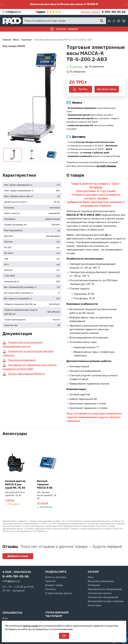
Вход (5, 618)
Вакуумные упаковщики (101, 581)
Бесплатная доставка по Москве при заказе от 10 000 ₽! (64, 4)
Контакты (50, 589)
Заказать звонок (90, 12)
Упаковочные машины (100, 593)
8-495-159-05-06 (114, 12)
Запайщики (94, 585)
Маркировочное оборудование (105, 589)
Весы (91, 577)
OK (64, 636)
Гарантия (50, 581)
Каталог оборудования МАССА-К (27, 374)
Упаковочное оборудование (103, 597)
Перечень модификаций (22, 360)
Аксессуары (94, 605)
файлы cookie (31, 626)
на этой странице (106, 166)
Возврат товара (54, 585)
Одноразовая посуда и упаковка (106, 601)
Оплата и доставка (56, 577)
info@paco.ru (13, 12)
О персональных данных (58, 593)
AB (106, 235)
